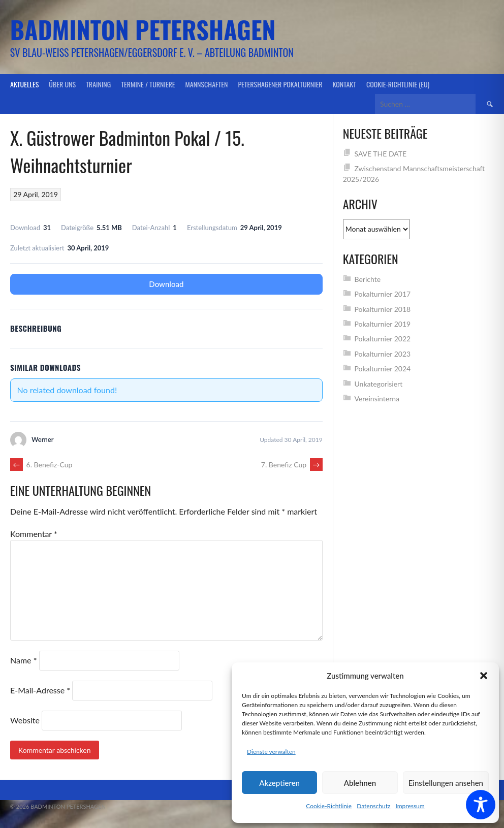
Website (25, 720)
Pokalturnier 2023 (382, 354)
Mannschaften (207, 84)
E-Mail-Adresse (40, 690)
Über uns (62, 84)
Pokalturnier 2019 (382, 324)
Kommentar (34, 534)
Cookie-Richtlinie (329, 806)
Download (166, 284)
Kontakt (344, 84)
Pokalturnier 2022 (382, 339)
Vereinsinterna (377, 399)
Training (98, 84)
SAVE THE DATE (380, 154)
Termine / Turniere (148, 84)
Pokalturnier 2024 (382, 369)
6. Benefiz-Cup (41, 465)
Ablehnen (360, 783)
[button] (484, 676)
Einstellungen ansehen (446, 783)
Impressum (410, 806)
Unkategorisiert (378, 384)
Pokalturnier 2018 (382, 309)
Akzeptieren (279, 783)
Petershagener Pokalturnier (280, 84)
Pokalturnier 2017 (382, 294)
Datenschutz (373, 806)
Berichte (367, 279)
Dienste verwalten (271, 752)
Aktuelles (24, 84)
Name (23, 660)
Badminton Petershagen (143, 29)
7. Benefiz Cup (292, 465)
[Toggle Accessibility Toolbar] (481, 805)
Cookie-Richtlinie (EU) (398, 84)
